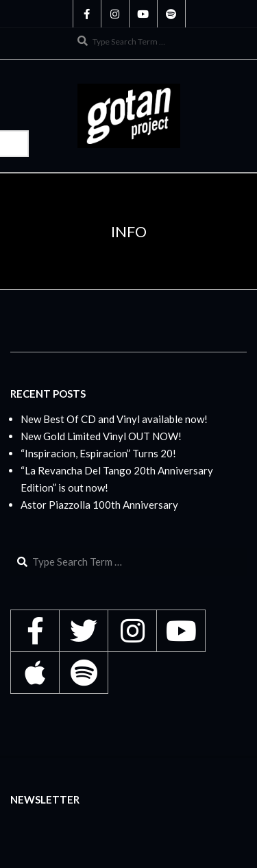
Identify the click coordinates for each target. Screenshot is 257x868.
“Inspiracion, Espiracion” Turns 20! (98, 453)
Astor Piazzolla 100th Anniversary (99, 505)
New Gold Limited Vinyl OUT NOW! (101, 436)
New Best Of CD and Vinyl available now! (114, 419)
